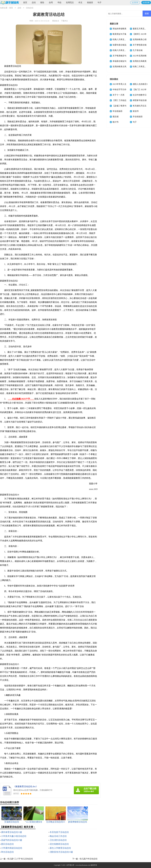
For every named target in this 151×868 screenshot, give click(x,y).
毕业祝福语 (117, 111)
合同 (51, 3)
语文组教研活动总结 (59, 844)
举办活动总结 (7, 852)
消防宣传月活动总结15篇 (61, 852)
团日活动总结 (7, 844)
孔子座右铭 (138, 50)
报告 (42, 3)
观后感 (116, 117)
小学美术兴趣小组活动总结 (14, 836)
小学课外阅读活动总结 (12, 848)
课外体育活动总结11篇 (12, 832)
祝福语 (90, 3)
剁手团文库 (70, 865)
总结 (34, 3)
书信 (59, 3)
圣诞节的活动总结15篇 (12, 840)
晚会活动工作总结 (58, 836)
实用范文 (70, 3)
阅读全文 (56, 21)
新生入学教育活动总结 (60, 848)
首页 (25, 3)
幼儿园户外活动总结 (89, 859)
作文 (80, 3)
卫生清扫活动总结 (58, 840)
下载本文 (64, 21)
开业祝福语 (138, 117)
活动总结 (30, 8)
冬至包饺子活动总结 (59, 832)
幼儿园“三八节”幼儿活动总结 (20, 859)
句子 (100, 3)
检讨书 (116, 122)
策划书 (136, 111)
